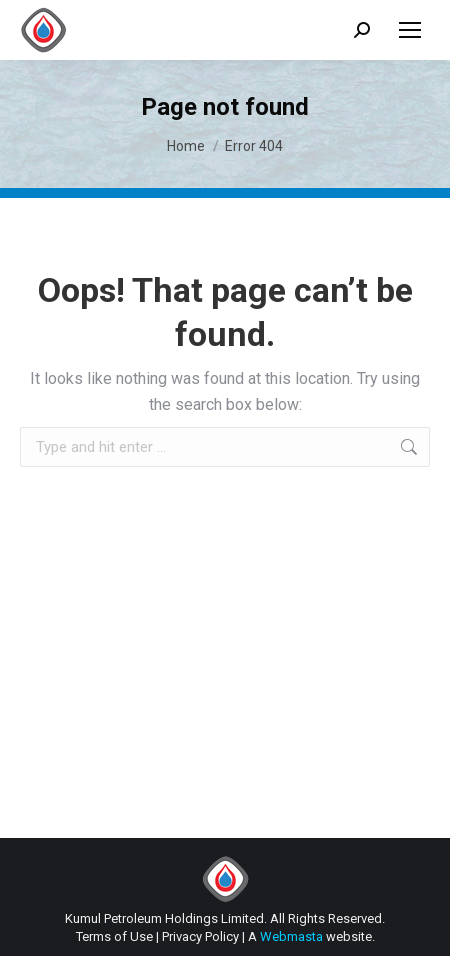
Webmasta (291, 936)
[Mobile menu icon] (410, 30)
